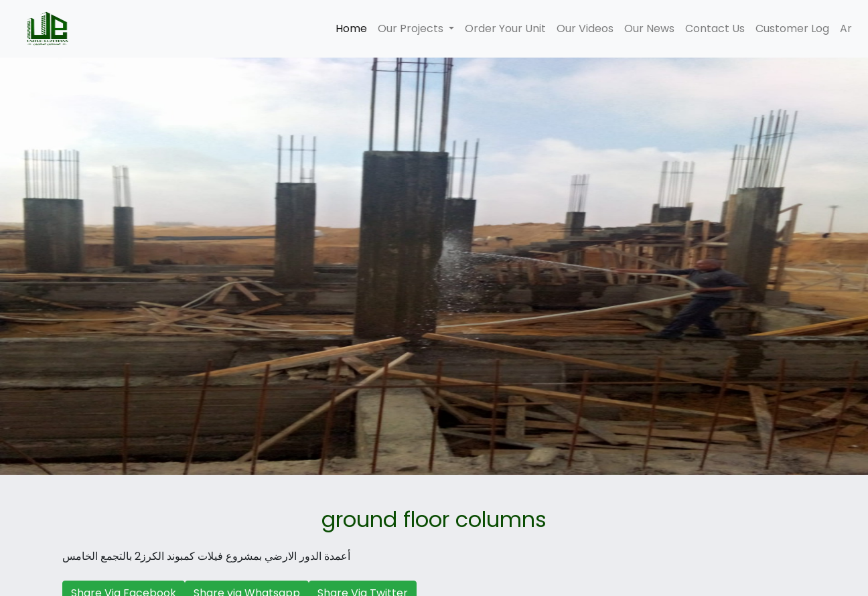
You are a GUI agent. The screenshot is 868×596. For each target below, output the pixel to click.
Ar (846, 28)
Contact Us (715, 28)
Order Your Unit (505, 28)
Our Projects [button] (412, 28)
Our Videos (585, 28)
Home (354, 28)
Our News (649, 28)
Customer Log (792, 28)
